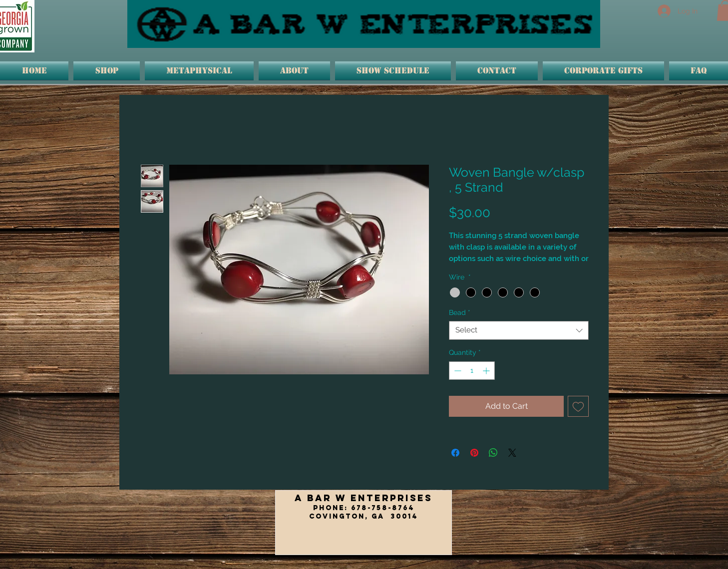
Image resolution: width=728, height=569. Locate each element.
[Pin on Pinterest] (474, 453)
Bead (460, 312)
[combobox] (519, 330)
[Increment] (487, 371)
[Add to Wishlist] (578, 406)
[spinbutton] (472, 371)
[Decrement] (457, 371)
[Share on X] (512, 453)
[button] (199, 71)
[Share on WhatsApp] (493, 453)
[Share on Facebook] (455, 453)
